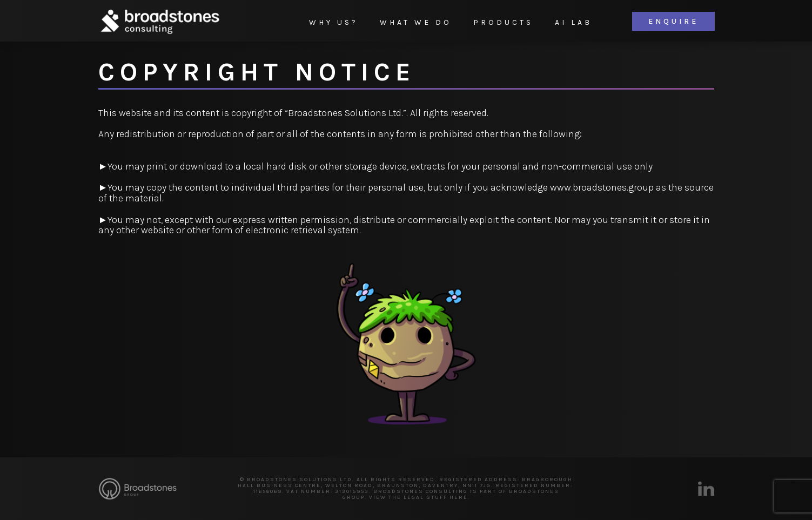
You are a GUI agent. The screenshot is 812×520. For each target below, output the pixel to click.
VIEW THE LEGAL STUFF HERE (418, 497)
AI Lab (573, 22)
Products (503, 22)
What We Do (416, 22)
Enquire (673, 21)
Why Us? (334, 22)
